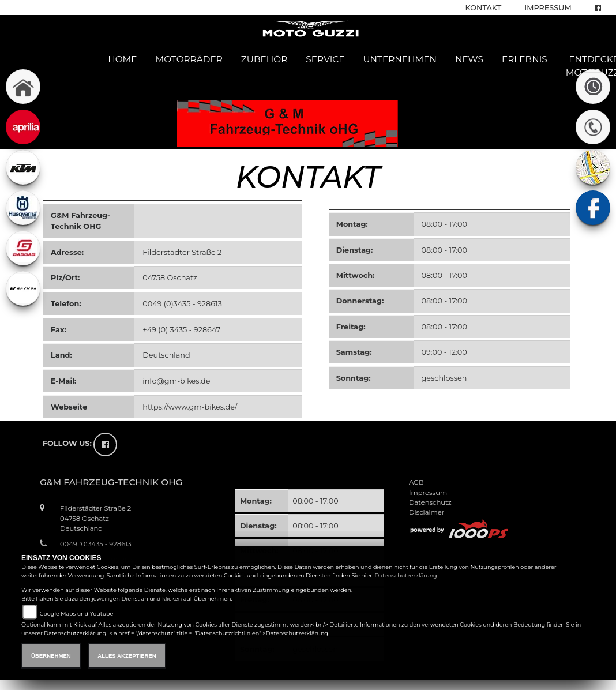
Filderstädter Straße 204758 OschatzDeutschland (95, 518)
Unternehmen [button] (400, 59)
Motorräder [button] (189, 59)
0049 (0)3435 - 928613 (182, 304)
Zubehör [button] (264, 59)
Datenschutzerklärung (406, 575)
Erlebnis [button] (525, 59)
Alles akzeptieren (127, 656)
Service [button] (325, 59)
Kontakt (484, 8)
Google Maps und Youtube (76, 614)
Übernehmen (51, 656)
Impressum (548, 8)
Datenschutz (430, 502)
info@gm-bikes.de (176, 381)
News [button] (469, 59)
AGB (416, 482)
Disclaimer (427, 512)
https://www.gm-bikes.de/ (190, 407)
